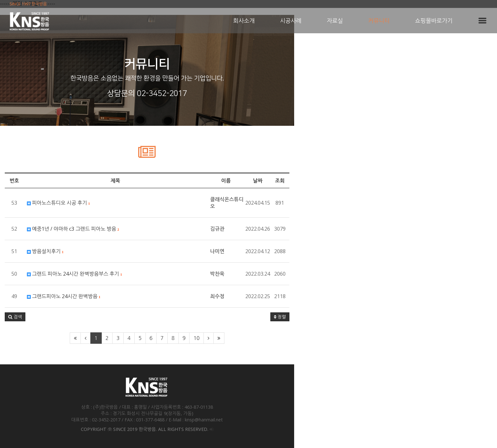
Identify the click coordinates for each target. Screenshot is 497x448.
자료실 (335, 21)
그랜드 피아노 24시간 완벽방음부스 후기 (133, 274)
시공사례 (291, 21)
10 (298, 338)
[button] (73, 317)
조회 (424, 181)
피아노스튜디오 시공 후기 (117, 203)
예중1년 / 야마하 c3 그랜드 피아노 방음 (131, 229)
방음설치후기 (103, 251)
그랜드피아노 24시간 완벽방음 (122, 296)
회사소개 (244, 21)
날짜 (402, 181)
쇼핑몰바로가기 (434, 21)
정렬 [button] (424, 317)
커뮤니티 (379, 21)
